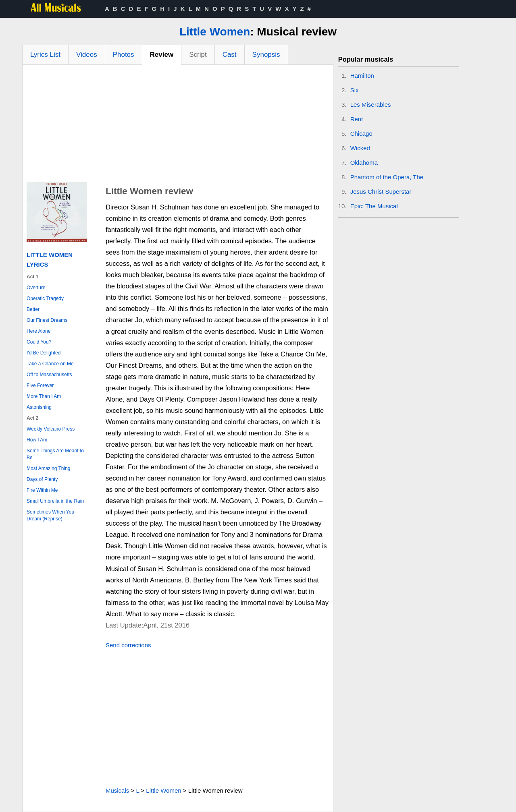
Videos (87, 55)
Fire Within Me (42, 490)
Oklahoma (364, 163)
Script (198, 55)
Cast (230, 55)
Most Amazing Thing (49, 468)
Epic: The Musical (374, 206)
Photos (124, 55)
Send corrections (128, 645)
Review (162, 55)
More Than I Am (44, 396)
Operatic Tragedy (45, 298)
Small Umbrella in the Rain (55, 501)
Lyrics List (45, 55)
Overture (36, 288)
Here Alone (38, 331)
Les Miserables (371, 105)
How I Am (37, 440)
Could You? (39, 342)
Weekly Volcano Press (51, 429)
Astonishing (39, 407)
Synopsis (266, 55)
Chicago (361, 134)
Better (33, 309)
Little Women (215, 32)
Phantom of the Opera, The (387, 177)
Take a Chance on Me (50, 364)
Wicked (360, 148)
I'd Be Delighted (44, 353)
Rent (357, 119)
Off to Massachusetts (49, 375)
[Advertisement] (178, 125)
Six (355, 90)
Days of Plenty (42, 479)
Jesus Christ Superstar (381, 192)
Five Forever (40, 385)
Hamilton (362, 76)
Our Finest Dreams (47, 320)
